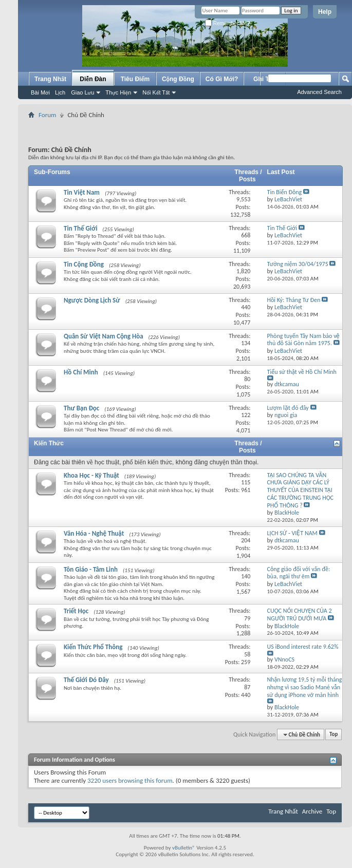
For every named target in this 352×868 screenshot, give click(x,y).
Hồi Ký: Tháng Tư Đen (294, 300)
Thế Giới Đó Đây (86, 680)
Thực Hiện (118, 92)
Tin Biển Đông (285, 192)
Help (325, 12)
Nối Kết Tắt (156, 92)
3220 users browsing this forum (130, 780)
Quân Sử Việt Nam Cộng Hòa (104, 336)
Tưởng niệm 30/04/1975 (298, 264)
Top (334, 735)
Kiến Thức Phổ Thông (93, 647)
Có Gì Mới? (222, 79)
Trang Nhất (50, 79)
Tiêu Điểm (135, 79)
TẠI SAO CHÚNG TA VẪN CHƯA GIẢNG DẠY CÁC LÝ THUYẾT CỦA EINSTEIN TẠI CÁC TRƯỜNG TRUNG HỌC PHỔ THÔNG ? (300, 490)
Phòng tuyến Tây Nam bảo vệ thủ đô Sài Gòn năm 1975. (304, 340)
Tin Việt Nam (82, 192)
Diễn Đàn (93, 79)
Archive (312, 811)
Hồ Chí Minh (81, 372)
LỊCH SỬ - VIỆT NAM (292, 533)
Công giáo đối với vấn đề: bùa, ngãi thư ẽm (299, 573)
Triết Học (76, 611)
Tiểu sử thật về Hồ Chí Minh (302, 372)
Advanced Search (319, 92)
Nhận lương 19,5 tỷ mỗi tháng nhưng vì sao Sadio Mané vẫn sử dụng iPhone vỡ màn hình (305, 687)
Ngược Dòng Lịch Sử (92, 300)
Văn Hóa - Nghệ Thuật (94, 533)
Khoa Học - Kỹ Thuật (91, 475)
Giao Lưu (82, 92)
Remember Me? (227, 23)
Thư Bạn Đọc (81, 408)
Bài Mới (40, 92)
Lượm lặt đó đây (288, 408)
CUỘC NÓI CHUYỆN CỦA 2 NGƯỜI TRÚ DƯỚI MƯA (300, 615)
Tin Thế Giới (80, 228)
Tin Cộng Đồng (84, 264)
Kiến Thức (49, 443)
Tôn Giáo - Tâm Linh (91, 569)
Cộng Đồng (178, 79)
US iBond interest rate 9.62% (303, 647)
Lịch (60, 92)
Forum (47, 115)
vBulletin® (184, 848)
